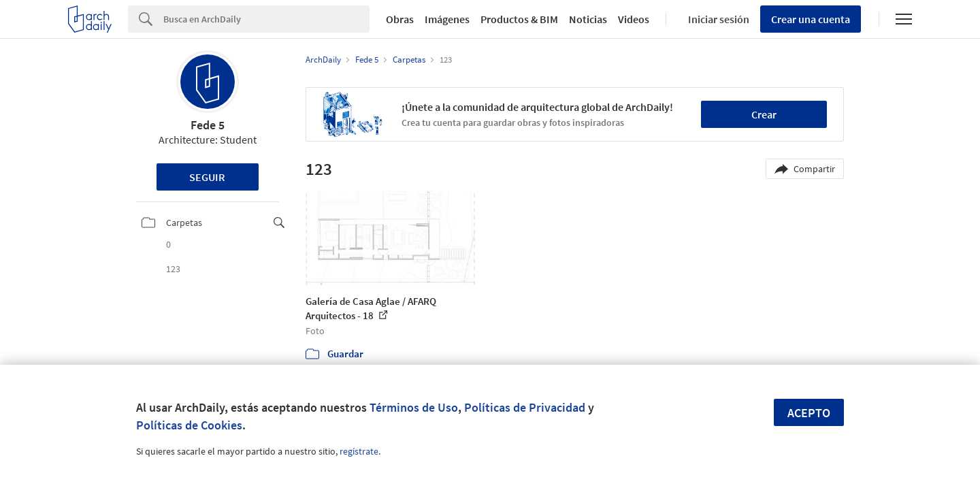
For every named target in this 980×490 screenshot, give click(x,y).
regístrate (359, 451)
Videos (634, 19)
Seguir (207, 177)
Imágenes (447, 19)
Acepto (809, 413)
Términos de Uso (414, 407)
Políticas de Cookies (189, 425)
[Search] (266, 19)
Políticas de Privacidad (525, 407)
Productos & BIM (519, 19)
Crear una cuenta (811, 19)
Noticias (588, 19)
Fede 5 (208, 125)
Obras (400, 19)
